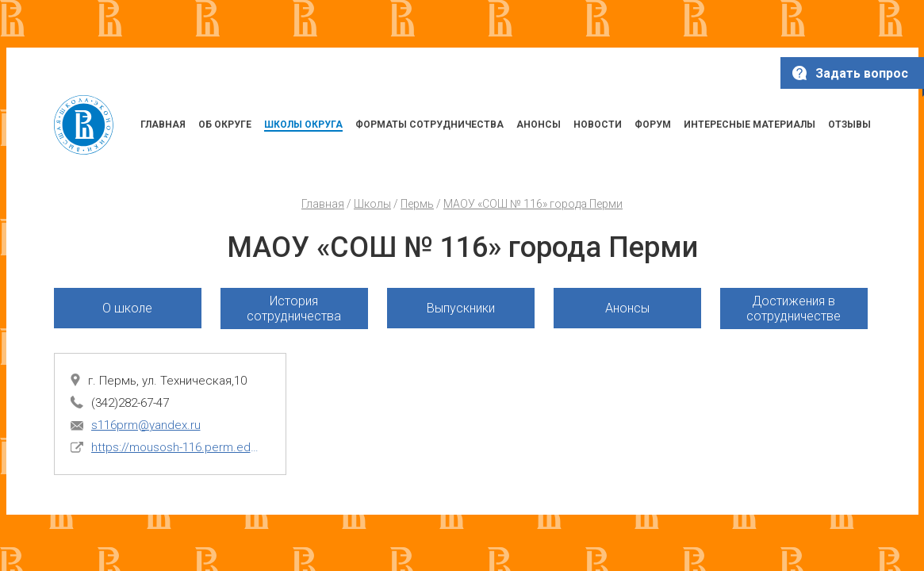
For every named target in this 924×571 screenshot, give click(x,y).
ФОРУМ (653, 125)
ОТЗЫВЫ (849, 125)
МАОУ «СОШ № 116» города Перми (533, 204)
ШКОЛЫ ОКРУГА (303, 125)
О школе (127, 308)
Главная (323, 204)
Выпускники (461, 308)
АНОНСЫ (539, 125)
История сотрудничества (294, 308)
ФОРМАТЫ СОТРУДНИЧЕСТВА (429, 125)
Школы (372, 204)
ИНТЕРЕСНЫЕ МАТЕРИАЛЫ (750, 125)
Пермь (417, 204)
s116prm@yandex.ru (146, 425)
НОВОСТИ (598, 125)
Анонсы (627, 308)
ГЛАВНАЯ (163, 125)
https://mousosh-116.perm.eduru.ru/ (177, 447)
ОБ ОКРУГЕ (225, 125)
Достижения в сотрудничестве (794, 308)
